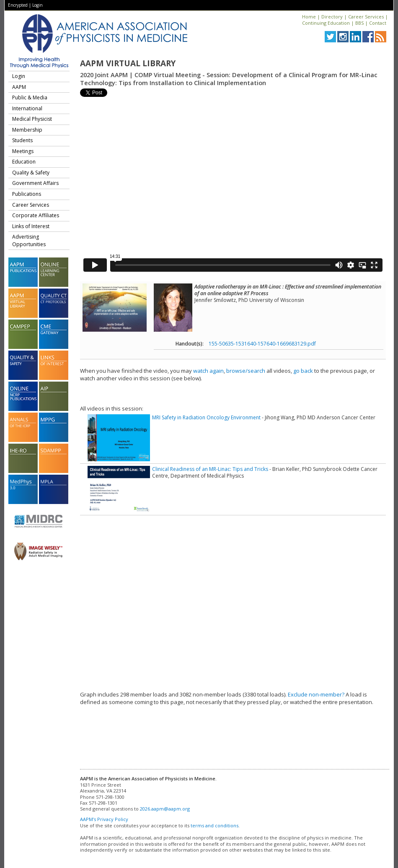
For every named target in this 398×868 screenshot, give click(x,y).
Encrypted (18, 5)
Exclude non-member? (316, 694)
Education (24, 162)
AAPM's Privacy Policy (104, 819)
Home (309, 17)
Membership (27, 130)
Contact (378, 23)
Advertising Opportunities (29, 240)
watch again (208, 371)
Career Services (366, 17)
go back (303, 371)
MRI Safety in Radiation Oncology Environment (206, 417)
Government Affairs (35, 183)
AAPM (19, 87)
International (27, 108)
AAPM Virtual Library (128, 63)
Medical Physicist (32, 119)
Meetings (23, 151)
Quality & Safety (31, 173)
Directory (332, 17)
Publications (27, 194)
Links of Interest (31, 226)
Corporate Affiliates (36, 215)
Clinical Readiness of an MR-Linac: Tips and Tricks (210, 469)
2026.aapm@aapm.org (165, 809)
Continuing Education (326, 23)
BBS (359, 23)
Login (37, 5)
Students (22, 140)
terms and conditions (215, 825)
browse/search (246, 371)
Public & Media (30, 97)
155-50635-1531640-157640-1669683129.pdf (262, 344)
